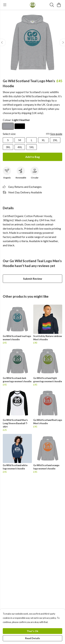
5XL (32, 147)
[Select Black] (20, 126)
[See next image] (62, 42)
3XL (8, 147)
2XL (55, 140)
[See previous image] (3, 42)
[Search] (52, 5)
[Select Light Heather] (8, 126)
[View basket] (59, 5)
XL (43, 140)
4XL (20, 147)
